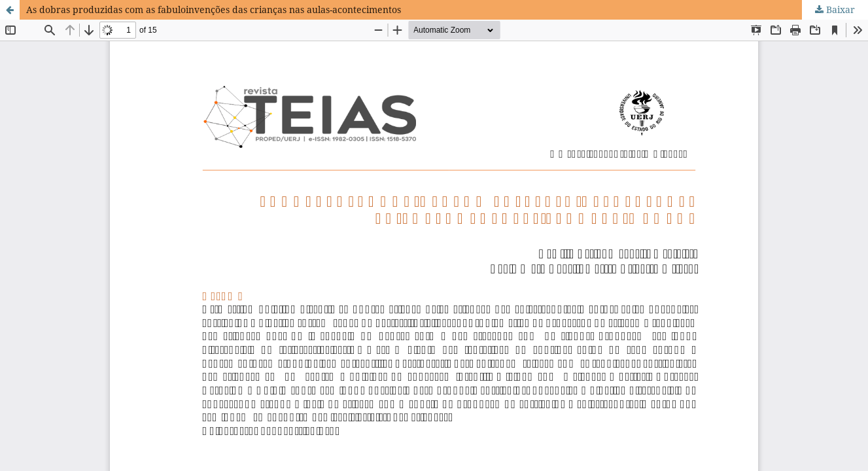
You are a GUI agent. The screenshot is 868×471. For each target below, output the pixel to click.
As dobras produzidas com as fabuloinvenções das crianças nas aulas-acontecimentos (214, 9)
